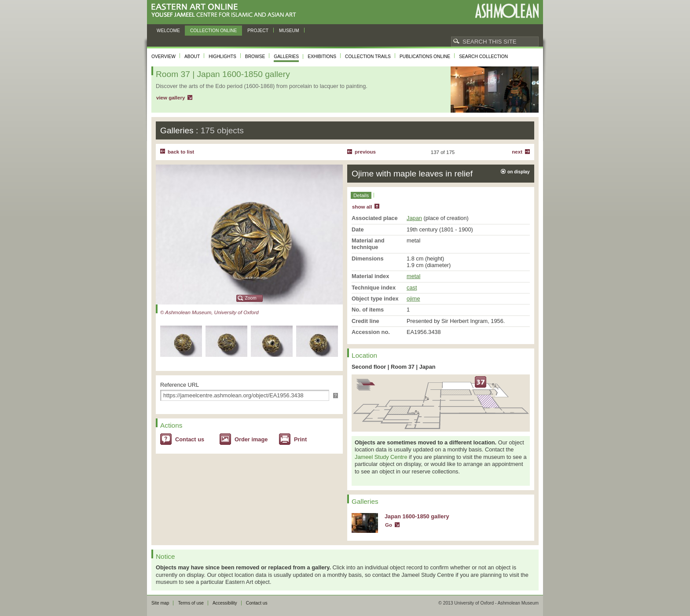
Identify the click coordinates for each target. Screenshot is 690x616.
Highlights (222, 57)
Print (300, 439)
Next (517, 152)
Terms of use (191, 603)
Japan (414, 218)
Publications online (425, 57)
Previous (365, 152)
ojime (413, 299)
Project (258, 31)
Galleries (286, 57)
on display (519, 172)
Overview (163, 57)
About (192, 57)
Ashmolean (507, 11)
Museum (289, 31)
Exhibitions (322, 57)
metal (413, 276)
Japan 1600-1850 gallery (417, 516)
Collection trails (368, 57)
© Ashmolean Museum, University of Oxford (209, 312)
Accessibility (225, 603)
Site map (160, 603)
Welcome (168, 31)
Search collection (483, 57)
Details (361, 195)
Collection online (213, 31)
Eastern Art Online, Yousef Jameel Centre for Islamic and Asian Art (226, 11)
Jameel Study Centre (381, 457)
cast (412, 288)
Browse (255, 57)
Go (389, 525)
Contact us (190, 439)
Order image (251, 439)
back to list (181, 152)
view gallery (171, 98)
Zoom (251, 298)
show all (362, 207)
